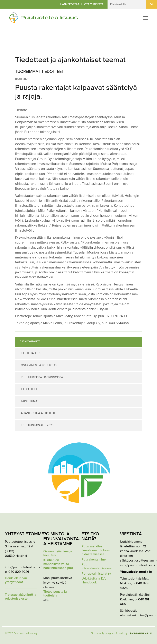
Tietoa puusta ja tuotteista (55, 594)
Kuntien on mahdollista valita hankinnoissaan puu (58, 564)
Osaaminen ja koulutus (39, 365)
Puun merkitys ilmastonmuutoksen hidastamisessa (96, 550)
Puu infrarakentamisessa (97, 566)
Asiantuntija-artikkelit (38, 413)
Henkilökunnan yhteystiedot (16, 580)
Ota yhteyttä (94, 4)
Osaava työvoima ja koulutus (58, 553)
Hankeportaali (71, 4)
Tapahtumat (30, 401)
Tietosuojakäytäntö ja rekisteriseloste (21, 597)
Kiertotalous (31, 353)
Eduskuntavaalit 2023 (37, 425)
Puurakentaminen (95, 560)
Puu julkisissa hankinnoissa (42, 377)
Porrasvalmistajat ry (96, 574)
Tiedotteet (29, 389)
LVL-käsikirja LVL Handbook (94, 581)
